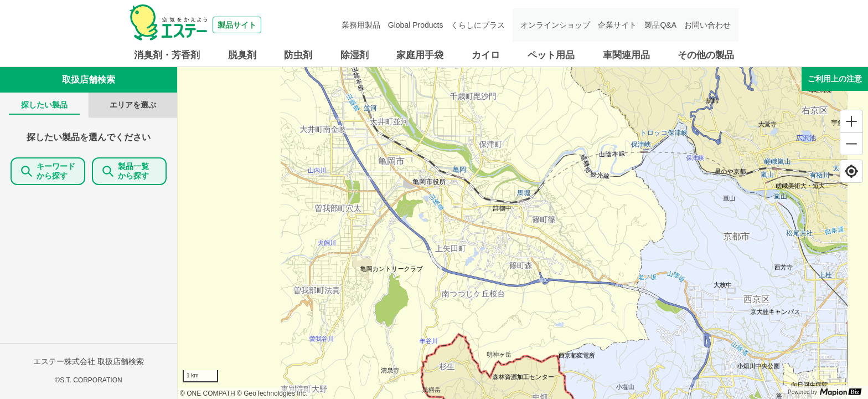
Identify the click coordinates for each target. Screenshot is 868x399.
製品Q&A (660, 25)
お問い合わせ (707, 25)
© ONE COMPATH (208, 393)
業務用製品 (361, 25)
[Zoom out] (851, 144)
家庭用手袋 (420, 55)
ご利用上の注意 (835, 79)
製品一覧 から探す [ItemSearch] (130, 171)
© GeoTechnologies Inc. (272, 393)
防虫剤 (298, 55)
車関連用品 (626, 55)
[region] (523, 233)
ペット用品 (551, 55)
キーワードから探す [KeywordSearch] (48, 171)
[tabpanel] (89, 258)
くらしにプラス (478, 25)
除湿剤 (355, 55)
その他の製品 (706, 55)
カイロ (486, 55)
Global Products (416, 25)
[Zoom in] (851, 121)
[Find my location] (851, 171)
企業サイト (617, 25)
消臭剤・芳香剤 (167, 55)
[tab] (44, 105)
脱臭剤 (242, 55)
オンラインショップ (555, 25)
